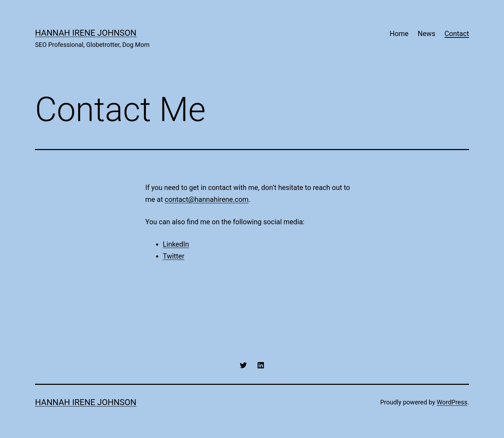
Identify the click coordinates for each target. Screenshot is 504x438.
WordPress (452, 402)
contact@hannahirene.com (207, 199)
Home (399, 34)
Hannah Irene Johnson (86, 33)
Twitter (174, 256)
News (426, 34)
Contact (457, 34)
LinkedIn (176, 244)
